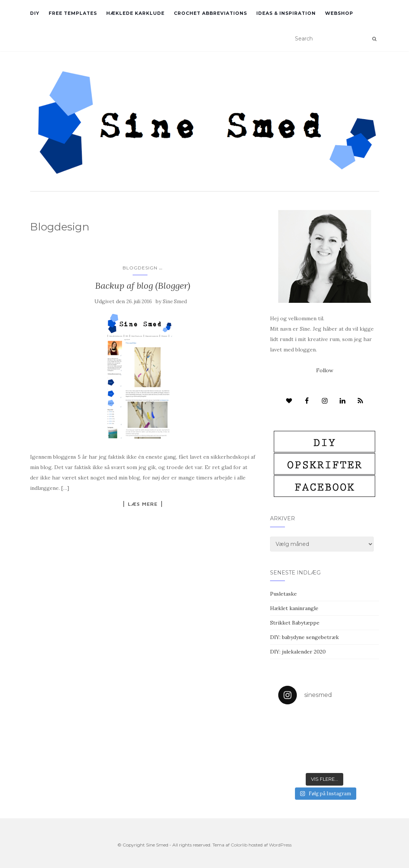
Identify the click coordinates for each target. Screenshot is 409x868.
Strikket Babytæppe (295, 623)
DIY (35, 13)
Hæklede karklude (135, 13)
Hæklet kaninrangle (294, 608)
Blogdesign (140, 268)
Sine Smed (175, 302)
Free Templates (73, 13)
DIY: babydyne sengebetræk (304, 637)
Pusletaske (283, 594)
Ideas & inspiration (286, 13)
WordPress (280, 845)
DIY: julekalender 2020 (298, 652)
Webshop (339, 13)
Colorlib (239, 845)
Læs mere (143, 504)
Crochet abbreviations (210, 13)
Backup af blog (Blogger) (143, 286)
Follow (325, 370)
